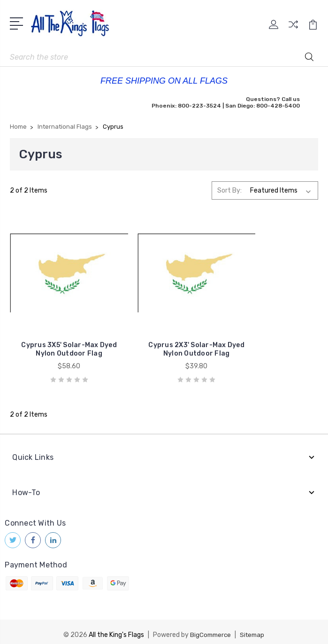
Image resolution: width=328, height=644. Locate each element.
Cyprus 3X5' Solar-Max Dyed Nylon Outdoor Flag (58, 328)
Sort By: (229, 190)
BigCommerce (210, 613)
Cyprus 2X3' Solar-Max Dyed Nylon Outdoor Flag (164, 328)
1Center (202, 629)
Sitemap (253, 613)
